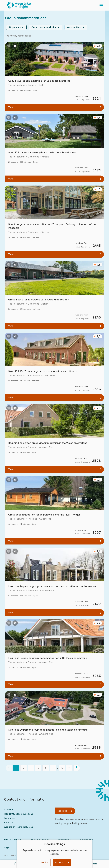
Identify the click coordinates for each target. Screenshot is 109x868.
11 (69, 768)
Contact (9, 810)
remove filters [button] (74, 27)
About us (9, 823)
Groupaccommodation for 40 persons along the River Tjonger (44, 515)
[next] (77, 768)
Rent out (62, 811)
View (11, 107)
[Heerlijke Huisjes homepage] (19, 5)
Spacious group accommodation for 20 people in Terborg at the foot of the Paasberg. (52, 226)
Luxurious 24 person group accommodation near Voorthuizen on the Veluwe (52, 586)
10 (62, 768)
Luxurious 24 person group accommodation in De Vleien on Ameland (48, 658)
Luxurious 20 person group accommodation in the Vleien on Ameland (48, 730)
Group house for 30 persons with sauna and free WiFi (39, 300)
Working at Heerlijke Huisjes (18, 827)
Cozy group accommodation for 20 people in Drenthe (39, 81)
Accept (59, 862)
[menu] (101, 5)
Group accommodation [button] (44, 27)
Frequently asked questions (18, 814)
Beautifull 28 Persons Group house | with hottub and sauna (42, 153)
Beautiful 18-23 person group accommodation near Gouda (43, 371)
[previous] (9, 768)
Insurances (10, 818)
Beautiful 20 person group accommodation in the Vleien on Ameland (48, 443)
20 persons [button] (15, 27)
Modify (44, 862)
